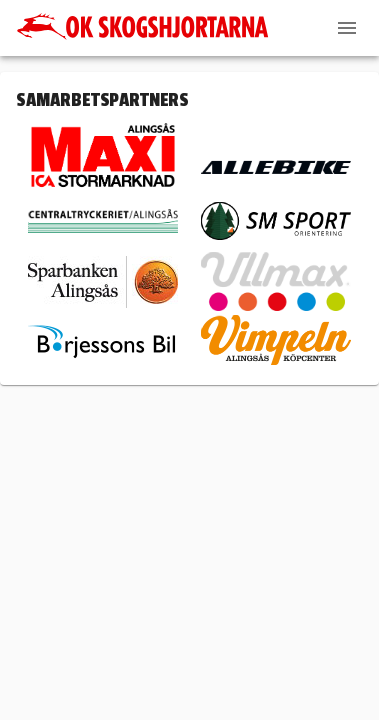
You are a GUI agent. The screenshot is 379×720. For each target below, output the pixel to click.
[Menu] (347, 28)
